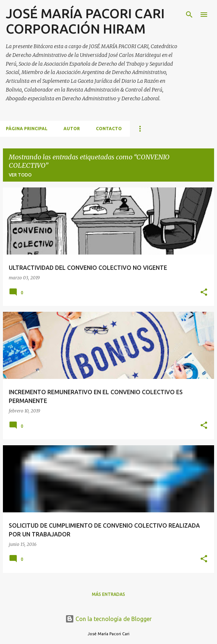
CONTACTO (109, 129)
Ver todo (20, 175)
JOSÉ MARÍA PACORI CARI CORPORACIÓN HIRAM (85, 21)
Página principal (27, 129)
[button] (204, 293)
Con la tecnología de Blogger (108, 619)
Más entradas (108, 594)
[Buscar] (189, 15)
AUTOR (72, 129)
